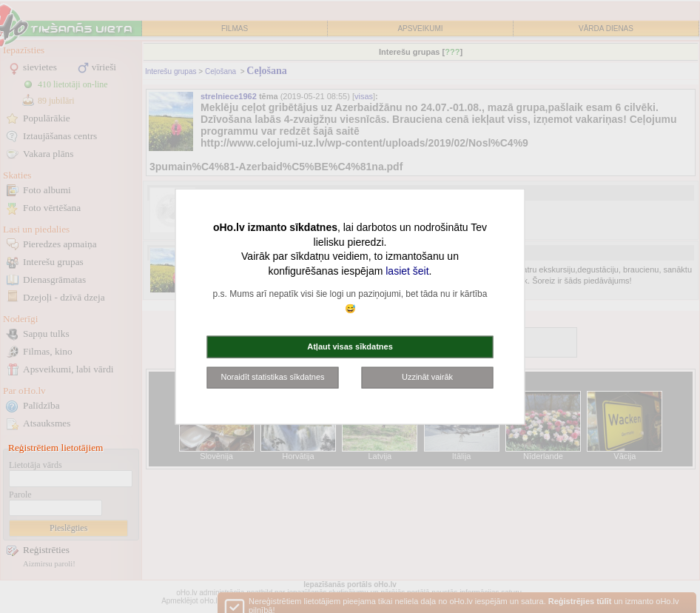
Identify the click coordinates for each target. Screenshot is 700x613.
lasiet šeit (407, 270)
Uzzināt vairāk (427, 377)
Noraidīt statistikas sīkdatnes (273, 377)
